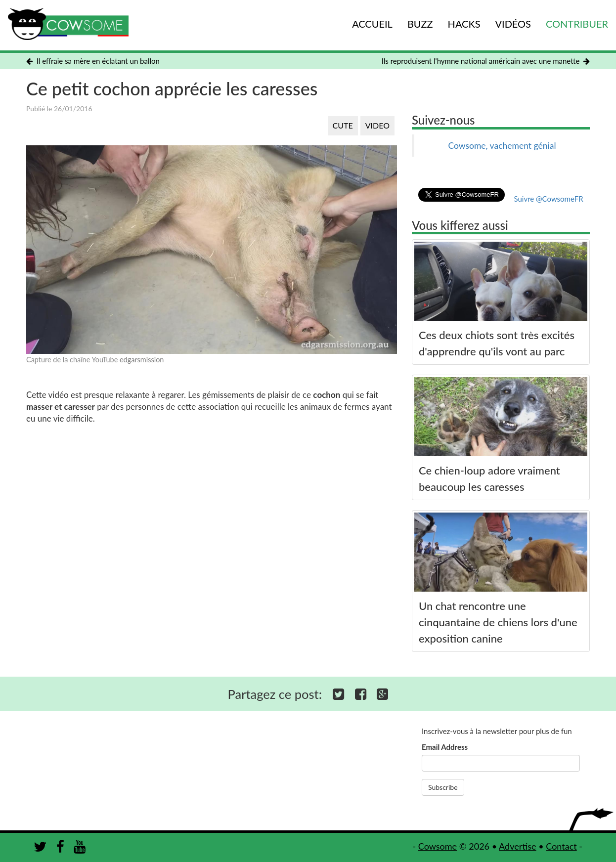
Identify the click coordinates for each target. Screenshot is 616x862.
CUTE (343, 125)
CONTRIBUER (577, 24)
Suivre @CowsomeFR (548, 199)
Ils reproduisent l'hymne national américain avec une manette (486, 61)
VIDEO (377, 125)
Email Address (445, 747)
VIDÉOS (513, 24)
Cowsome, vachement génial (502, 146)
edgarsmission (142, 360)
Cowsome (438, 846)
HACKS (464, 24)
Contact (561, 846)
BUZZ (420, 24)
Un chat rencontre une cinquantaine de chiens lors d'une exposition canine (498, 622)
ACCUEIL (372, 24)
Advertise (518, 846)
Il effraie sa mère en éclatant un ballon (93, 61)
